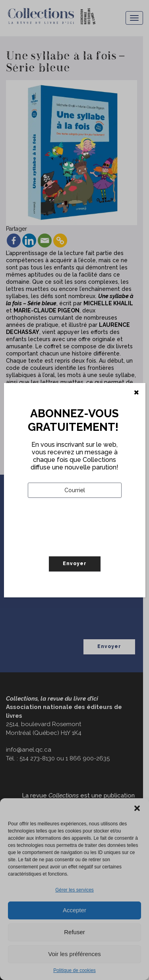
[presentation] (88, 544)
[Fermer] (136, 393)
